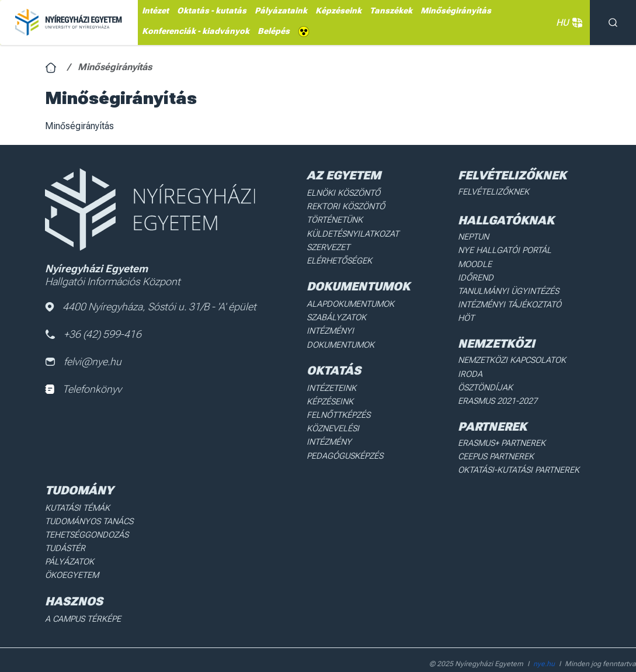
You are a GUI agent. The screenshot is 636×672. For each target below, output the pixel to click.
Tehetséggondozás (86, 514)
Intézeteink (331, 383)
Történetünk (335, 219)
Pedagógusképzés (345, 435)
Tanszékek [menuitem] (391, 11)
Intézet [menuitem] (155, 11)
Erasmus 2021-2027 (497, 383)
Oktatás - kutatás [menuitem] (212, 11)
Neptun (473, 236)
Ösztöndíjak (484, 370)
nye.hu (544, 640)
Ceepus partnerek (495, 438)
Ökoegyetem (71, 553)
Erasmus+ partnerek (501, 424)
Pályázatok (69, 540)
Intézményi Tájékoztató (508, 302)
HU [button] (567, 23)
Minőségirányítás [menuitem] (456, 11)
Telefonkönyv (83, 390)
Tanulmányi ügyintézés (506, 289)
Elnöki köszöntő (343, 193)
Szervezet (329, 245)
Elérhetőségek (339, 258)
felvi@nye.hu (84, 363)
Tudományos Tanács (88, 501)
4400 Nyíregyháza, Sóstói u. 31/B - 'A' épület (151, 307)
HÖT (466, 315)
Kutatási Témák (77, 487)
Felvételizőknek (493, 192)
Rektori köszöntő (345, 206)
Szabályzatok (336, 314)
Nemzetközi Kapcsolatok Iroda (523, 356)
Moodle (474, 262)
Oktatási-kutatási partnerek (517, 451)
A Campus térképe (82, 596)
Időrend (475, 276)
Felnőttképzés (339, 410)
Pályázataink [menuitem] (281, 11)
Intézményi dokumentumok (341, 334)
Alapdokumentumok (350, 301)
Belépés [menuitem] (274, 31)
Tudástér (65, 527)
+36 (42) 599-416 (94, 335)
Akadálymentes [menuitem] (304, 32)
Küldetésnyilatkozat (352, 232)
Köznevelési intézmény (356, 422)
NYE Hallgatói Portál (502, 250)
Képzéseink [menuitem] (338, 11)
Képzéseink (330, 396)
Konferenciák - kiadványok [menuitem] (196, 31)
